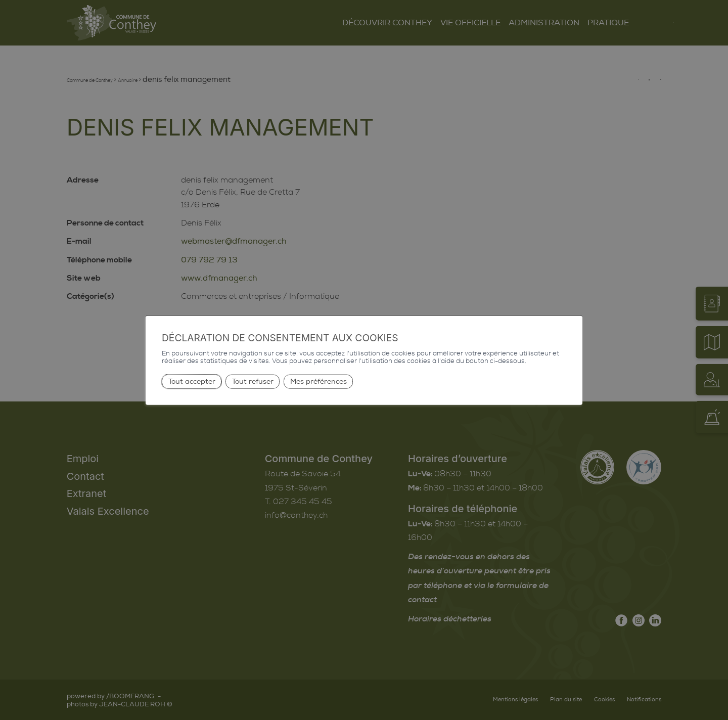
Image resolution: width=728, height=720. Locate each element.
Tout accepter (192, 381)
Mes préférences (318, 381)
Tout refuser (253, 381)
